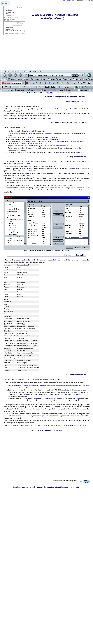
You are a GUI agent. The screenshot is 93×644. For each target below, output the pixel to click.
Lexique (65, 487)
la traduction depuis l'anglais (35, 260)
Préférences (9, 14)
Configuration (10, 12)
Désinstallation (10, 16)
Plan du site (74, 487)
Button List (57, 260)
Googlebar (50, 93)
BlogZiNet (17, 487)
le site (16, 133)
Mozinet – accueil (29, 487)
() (42, 118)
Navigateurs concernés (12, 9)
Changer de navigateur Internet (49, 487)
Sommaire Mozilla (71, 1)
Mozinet (5, 3)
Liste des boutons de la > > (51, 431)
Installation (9, 11)
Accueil (64, 1)
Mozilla (18, 118)
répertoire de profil (21, 388)
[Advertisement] (22, 46)
